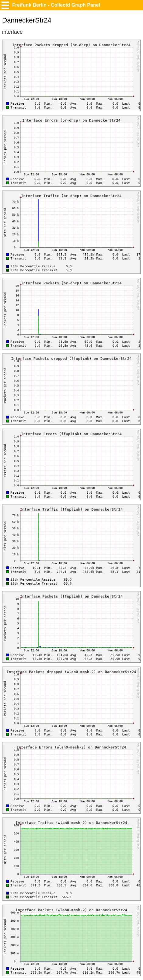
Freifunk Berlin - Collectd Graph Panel (56, 5)
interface (12, 32)
